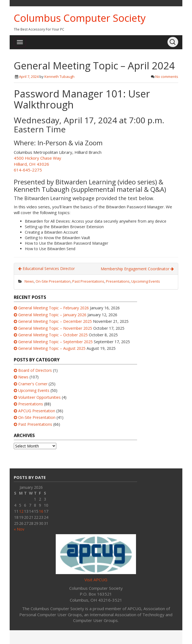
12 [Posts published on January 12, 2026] (21, 511)
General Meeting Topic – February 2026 (54, 308)
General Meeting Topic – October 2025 (53, 335)
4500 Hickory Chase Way (38, 158)
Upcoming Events (146, 281)
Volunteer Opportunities (39, 397)
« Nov (19, 529)
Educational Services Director (46, 268)
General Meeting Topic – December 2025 (55, 321)
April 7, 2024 (29, 77)
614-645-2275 (28, 170)
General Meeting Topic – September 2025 (55, 342)
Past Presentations (88, 281)
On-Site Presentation (53, 281)
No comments (167, 77)
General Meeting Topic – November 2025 (55, 328)
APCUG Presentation (37, 411)
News (29, 281)
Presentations (118, 281)
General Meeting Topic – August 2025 (52, 348)
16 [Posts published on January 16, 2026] (41, 511)
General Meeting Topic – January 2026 (52, 315)
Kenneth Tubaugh (59, 77)
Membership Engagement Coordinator (137, 269)
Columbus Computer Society (80, 18)
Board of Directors (35, 370)
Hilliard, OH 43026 (31, 164)
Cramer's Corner (33, 384)
